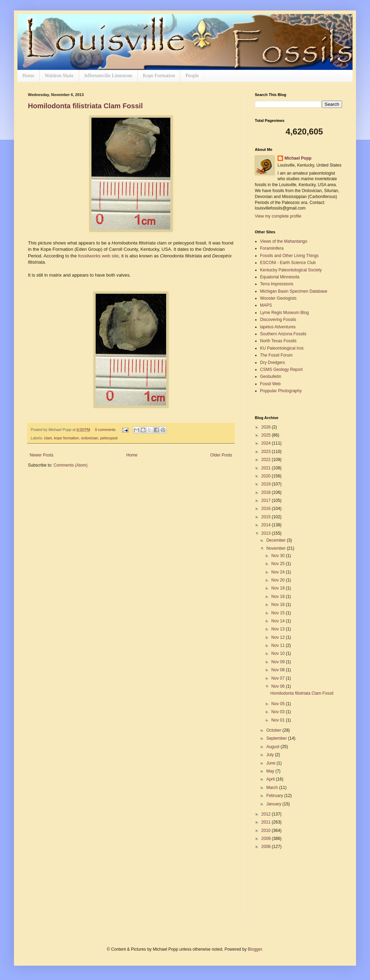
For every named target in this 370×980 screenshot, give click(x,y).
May (271, 771)
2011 (267, 822)
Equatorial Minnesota (280, 277)
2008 (267, 847)
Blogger (255, 949)
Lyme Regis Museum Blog (284, 313)
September (277, 738)
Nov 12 (278, 637)
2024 (267, 443)
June (271, 763)
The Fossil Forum (276, 355)
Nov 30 (278, 556)
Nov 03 (278, 712)
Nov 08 (278, 670)
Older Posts (221, 455)
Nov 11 (278, 645)
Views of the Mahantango (284, 241)
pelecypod (109, 438)
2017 (267, 500)
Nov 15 (278, 613)
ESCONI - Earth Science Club (288, 263)
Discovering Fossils (278, 320)
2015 (267, 517)
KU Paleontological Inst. (282, 348)
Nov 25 (278, 564)
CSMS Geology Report (281, 370)
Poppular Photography (281, 391)
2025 (267, 435)
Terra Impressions (277, 284)
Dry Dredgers (272, 363)
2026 (267, 427)
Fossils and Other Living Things (289, 256)
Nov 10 (278, 653)
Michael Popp (298, 158)
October (274, 730)
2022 (267, 460)
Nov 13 (278, 629)
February (275, 796)
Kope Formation (159, 76)
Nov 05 (278, 704)
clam (48, 438)
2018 (267, 492)
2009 (267, 839)
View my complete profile (278, 216)
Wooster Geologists (278, 298)
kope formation (66, 438)
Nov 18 (278, 597)
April (271, 779)
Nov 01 (278, 720)
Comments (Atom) (70, 465)
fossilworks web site (99, 256)
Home (28, 76)
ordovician (90, 438)
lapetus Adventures (278, 327)
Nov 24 (278, 572)
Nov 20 (278, 580)
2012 (267, 814)
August (273, 747)
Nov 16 (278, 605)
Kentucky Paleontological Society (291, 270)
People (192, 76)
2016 (267, 509)
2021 (267, 468)
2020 (267, 476)
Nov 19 (278, 588)
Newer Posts (42, 455)
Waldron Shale (59, 76)
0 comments (105, 430)
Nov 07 (278, 678)
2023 (267, 452)
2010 (267, 831)
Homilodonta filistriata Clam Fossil (85, 106)
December (277, 540)
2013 (267, 533)
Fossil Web (270, 384)
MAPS (266, 305)
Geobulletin (271, 376)
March (273, 788)
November (277, 548)
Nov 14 (278, 621)
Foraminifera (272, 248)
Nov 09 (278, 662)
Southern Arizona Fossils (283, 334)
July (271, 755)
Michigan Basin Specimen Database (294, 291)
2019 (267, 484)
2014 (267, 525)
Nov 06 (278, 686)
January (274, 804)
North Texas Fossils (278, 341)
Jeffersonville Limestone (108, 76)
